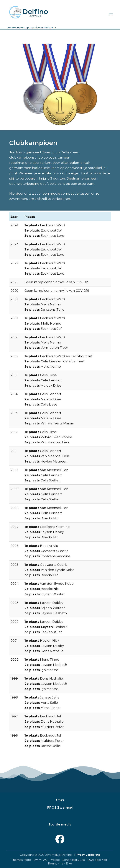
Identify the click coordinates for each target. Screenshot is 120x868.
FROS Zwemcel (60, 807)
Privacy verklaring (87, 855)
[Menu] (111, 15)
